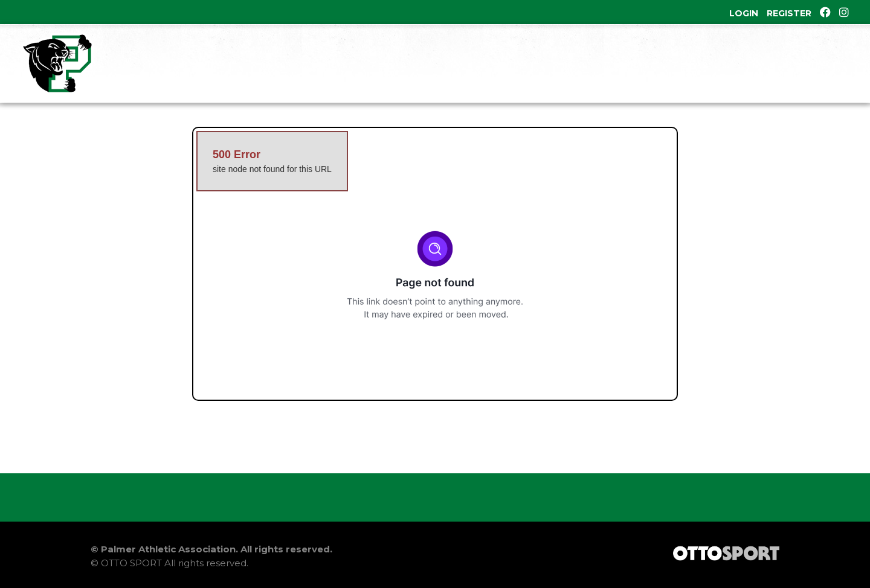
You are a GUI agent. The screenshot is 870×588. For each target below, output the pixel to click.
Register (789, 13)
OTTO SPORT (131, 563)
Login (744, 13)
